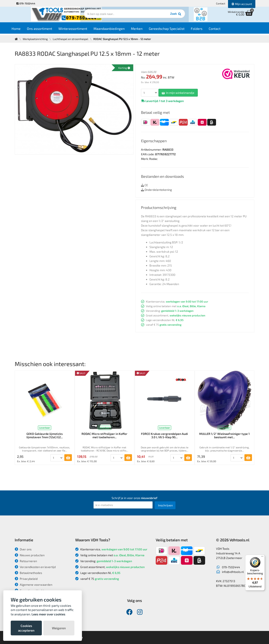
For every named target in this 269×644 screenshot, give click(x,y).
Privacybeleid (26, 579)
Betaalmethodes (28, 573)
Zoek (163, 16)
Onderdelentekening (156, 190)
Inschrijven (165, 505)
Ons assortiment (46, 30)
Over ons (23, 549)
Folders (203, 30)
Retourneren (26, 561)
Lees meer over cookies (48, 614)
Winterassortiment (79, 30)
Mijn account (242, 4)
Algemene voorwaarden (34, 585)
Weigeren (59, 628)
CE (144, 185)
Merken (143, 30)
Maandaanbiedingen (115, 30)
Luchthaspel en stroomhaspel (73, 39)
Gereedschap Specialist (173, 30)
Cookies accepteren (26, 628)
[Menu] (262, 557)
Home (22, 30)
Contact (221, 3)
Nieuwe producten (30, 555)
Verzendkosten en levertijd (35, 567)
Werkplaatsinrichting (36, 39)
